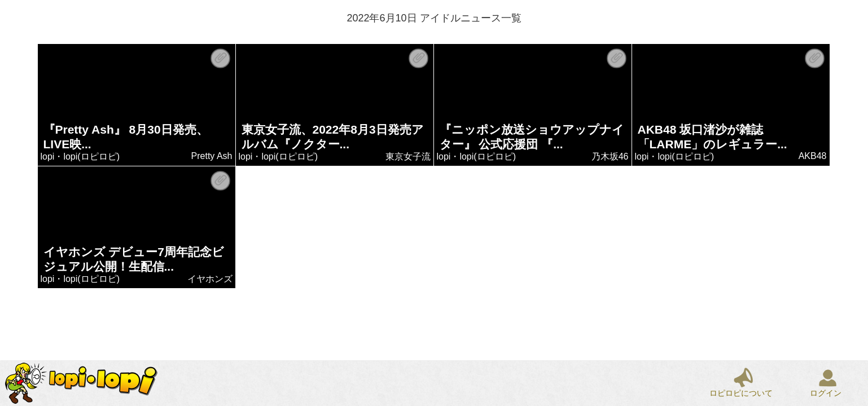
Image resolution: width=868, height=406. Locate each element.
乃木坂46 (610, 156)
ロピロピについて (741, 393)
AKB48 (813, 156)
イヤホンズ (210, 279)
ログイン (826, 393)
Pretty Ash (212, 156)
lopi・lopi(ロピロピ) (80, 156)
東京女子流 (408, 156)
